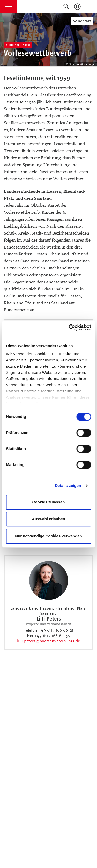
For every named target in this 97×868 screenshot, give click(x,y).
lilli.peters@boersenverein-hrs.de (48, 641)
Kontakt (82, 21)
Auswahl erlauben (48, 519)
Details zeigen (68, 486)
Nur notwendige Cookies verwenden (48, 536)
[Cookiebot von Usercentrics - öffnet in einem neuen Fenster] (69, 328)
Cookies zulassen (49, 502)
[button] (9, 6)
